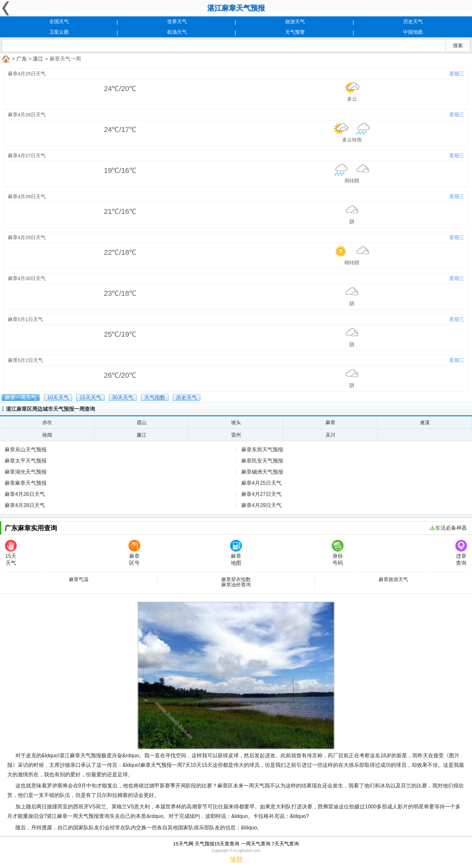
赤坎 (47, 422)
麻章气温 (79, 579)
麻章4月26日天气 (25, 494)
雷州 (236, 435)
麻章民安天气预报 (262, 461)
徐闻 (47, 435)
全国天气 (59, 21)
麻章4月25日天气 (261, 483)
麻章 (330, 422)
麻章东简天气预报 (262, 450)
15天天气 (11, 553)
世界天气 (177, 21)
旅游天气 (295, 21)
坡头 (236, 422)
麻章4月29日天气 (261, 505)
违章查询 (461, 553)
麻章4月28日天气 (25, 505)
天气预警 (295, 32)
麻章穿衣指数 (236, 579)
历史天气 (413, 21)
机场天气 (177, 32)
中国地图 (413, 32)
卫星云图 (59, 32)
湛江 (38, 59)
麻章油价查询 (236, 585)
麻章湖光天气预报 (26, 472)
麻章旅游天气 (393, 579)
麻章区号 (134, 553)
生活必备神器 (448, 528)
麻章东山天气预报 (26, 450)
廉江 (142, 435)
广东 (22, 59)
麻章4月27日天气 (261, 494)
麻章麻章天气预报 (26, 483)
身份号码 (338, 553)
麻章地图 (236, 553)
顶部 (236, 859)
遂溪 (425, 422)
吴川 (330, 435)
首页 (5, 59)
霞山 (142, 422)
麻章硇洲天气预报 (262, 472)
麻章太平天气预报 (26, 461)
